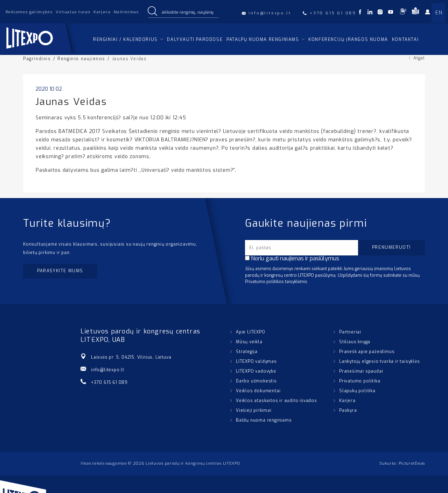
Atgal (419, 58)
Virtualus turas (73, 12)
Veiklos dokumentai (258, 391)
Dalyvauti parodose (195, 40)
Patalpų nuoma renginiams (263, 40)
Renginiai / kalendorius (125, 40)
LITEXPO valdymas (256, 361)
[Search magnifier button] (152, 12)
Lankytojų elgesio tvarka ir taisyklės (380, 361)
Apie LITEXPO (251, 332)
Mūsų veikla (249, 342)
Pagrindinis (37, 59)
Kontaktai (405, 40)
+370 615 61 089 (109, 382)
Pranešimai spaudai (361, 371)
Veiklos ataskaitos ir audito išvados (276, 401)
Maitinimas (126, 12)
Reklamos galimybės (29, 12)
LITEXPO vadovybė (256, 371)
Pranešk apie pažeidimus (367, 352)
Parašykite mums (60, 271)
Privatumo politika (360, 381)
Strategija (247, 352)
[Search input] (188, 12)
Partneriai (350, 332)
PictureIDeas (412, 463)
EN (439, 13)
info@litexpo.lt (108, 370)
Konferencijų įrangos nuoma (348, 40)
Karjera (102, 12)
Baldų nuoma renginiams (264, 420)
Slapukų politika (357, 391)
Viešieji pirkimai (254, 410)
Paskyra (348, 410)
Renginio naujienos (81, 59)
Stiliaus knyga (355, 342)
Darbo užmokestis (256, 381)
